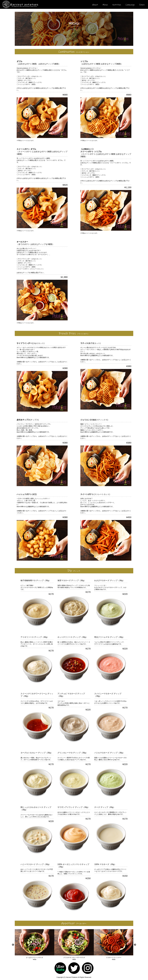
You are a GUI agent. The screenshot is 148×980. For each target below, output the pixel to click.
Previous (13, 945)
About (95, 5)
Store (142, 5)
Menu (105, 5)
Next (135, 945)
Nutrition (117, 5)
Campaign (130, 5)
